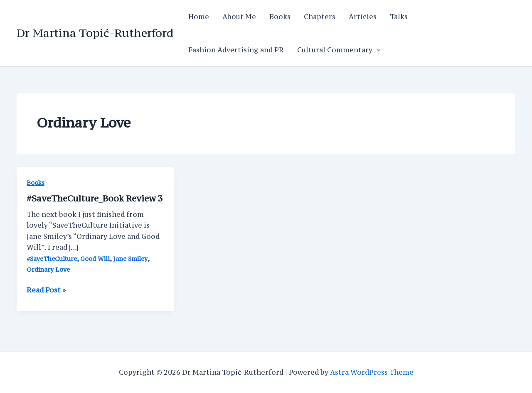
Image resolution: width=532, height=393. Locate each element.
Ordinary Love (48, 269)
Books (280, 17)
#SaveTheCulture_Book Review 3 (95, 198)
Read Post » (46, 290)
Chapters (320, 17)
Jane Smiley (130, 259)
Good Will (95, 259)
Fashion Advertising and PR (236, 50)
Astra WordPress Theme (372, 372)
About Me (239, 17)
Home (199, 17)
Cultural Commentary (339, 50)
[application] (377, 50)
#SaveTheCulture (52, 259)
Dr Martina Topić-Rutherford (95, 33)
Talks (399, 17)
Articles (363, 17)
